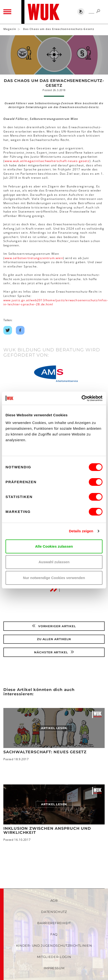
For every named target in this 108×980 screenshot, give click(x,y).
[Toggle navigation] (7, 12)
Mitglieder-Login (54, 957)
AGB (54, 900)
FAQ (54, 934)
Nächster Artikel (54, 652)
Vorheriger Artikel (54, 626)
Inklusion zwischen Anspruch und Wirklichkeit (47, 831)
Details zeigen (81, 531)
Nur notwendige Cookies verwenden (54, 578)
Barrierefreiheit (54, 923)
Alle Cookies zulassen (54, 546)
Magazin (10, 29)
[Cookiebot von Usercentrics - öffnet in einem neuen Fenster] (81, 398)
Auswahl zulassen (54, 562)
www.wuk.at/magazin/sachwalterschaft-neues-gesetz (47, 161)
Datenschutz (54, 912)
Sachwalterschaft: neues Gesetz (45, 752)
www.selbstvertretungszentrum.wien (34, 258)
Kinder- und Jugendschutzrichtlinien (54, 945)
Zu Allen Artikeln (54, 639)
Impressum (54, 968)
